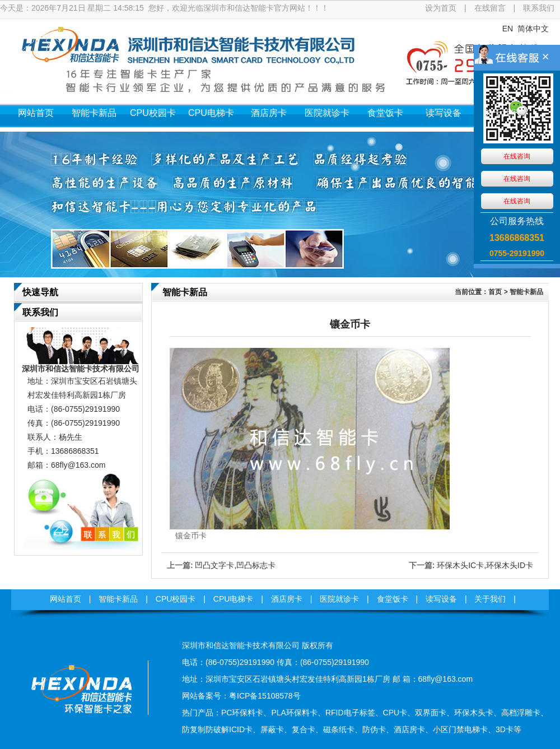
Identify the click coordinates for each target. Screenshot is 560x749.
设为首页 (441, 8)
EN (508, 29)
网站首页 (36, 113)
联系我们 (539, 8)
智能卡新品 (94, 113)
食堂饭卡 (385, 113)
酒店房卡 (269, 113)
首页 (495, 292)
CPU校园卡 (153, 113)
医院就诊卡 (327, 113)
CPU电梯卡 (211, 113)
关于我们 (502, 113)
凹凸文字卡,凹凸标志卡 (235, 565)
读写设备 (444, 113)
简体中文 (533, 29)
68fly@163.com (78, 465)
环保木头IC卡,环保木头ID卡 (485, 565)
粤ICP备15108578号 (265, 696)
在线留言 (490, 8)
